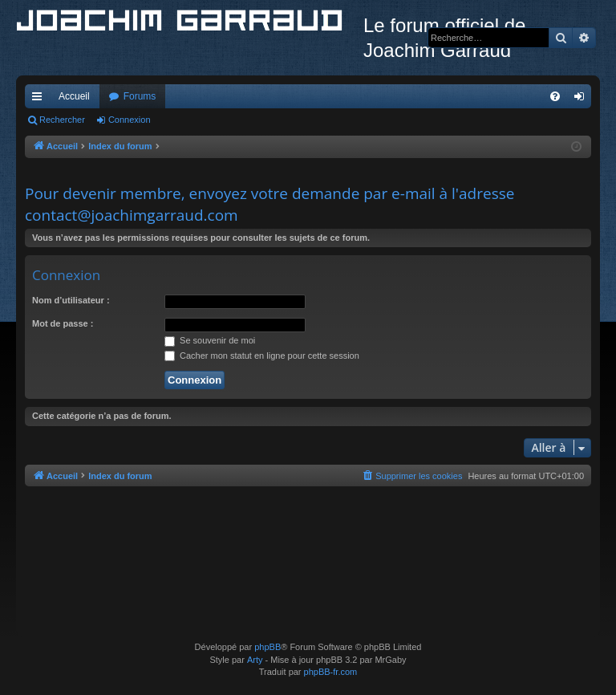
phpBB (267, 647)
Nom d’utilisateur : (71, 300)
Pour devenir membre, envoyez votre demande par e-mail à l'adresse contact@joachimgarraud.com (269, 204)
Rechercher (62, 120)
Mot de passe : (63, 323)
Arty (255, 660)
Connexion (130, 120)
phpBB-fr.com (331, 672)
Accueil (74, 96)
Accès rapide (40, 100)
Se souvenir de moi (210, 340)
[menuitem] (555, 96)
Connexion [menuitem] (583, 100)
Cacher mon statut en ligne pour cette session (262, 356)
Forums (140, 96)
